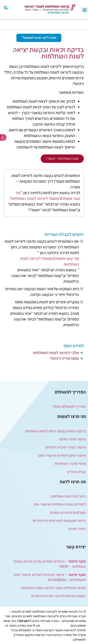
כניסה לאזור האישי (72, 439)
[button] (3, 137)
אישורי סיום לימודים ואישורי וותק (62, 456)
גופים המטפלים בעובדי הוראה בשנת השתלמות (53, 588)
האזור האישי (77, 529)
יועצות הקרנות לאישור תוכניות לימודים (58, 596)
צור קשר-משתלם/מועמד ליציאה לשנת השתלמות (45, 196)
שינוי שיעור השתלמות (70, 464)
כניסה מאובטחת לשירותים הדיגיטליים (59, 521)
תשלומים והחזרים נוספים (68, 513)
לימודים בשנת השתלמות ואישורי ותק (60, 504)
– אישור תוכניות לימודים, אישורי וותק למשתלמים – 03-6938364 (50, 577)
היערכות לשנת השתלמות (68, 496)
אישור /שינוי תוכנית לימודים (66, 447)
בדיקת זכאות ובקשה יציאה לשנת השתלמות (55, 431)
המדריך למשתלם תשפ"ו (69, 407)
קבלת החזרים (76, 472)
